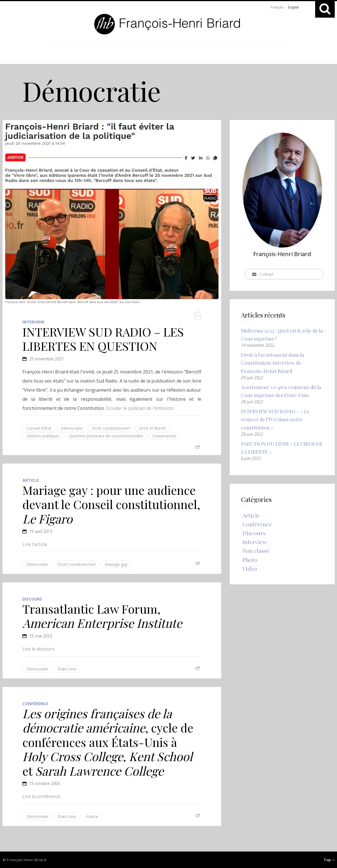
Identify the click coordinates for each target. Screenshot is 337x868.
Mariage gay (116, 564)
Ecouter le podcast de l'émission (140, 408)
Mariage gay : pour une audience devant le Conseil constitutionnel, (111, 504)
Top (329, 860)
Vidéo (250, 572)
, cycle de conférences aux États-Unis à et (108, 742)
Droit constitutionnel (111, 428)
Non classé (256, 554)
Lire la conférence (41, 796)
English (293, 7)
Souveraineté (165, 436)
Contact (232, 55)
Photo (250, 563)
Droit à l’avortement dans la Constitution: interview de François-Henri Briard (273, 363)
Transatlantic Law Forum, (102, 616)
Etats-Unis (67, 669)
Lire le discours (38, 649)
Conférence (35, 704)
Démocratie (72, 428)
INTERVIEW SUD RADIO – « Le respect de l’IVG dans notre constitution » (276, 421)
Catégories (147, 55)
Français (277, 7)
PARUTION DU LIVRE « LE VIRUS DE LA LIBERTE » (279, 449)
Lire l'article (35, 544)
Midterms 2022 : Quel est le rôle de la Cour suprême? (281, 335)
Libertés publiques (43, 436)
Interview (33, 322)
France (92, 816)
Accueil (103, 55)
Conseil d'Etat (39, 428)
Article (31, 480)
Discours (32, 599)
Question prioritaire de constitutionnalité (106, 436)
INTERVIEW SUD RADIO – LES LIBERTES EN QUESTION (103, 339)
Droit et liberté (152, 428)
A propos (192, 55)
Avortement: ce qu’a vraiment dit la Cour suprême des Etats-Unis (282, 392)
